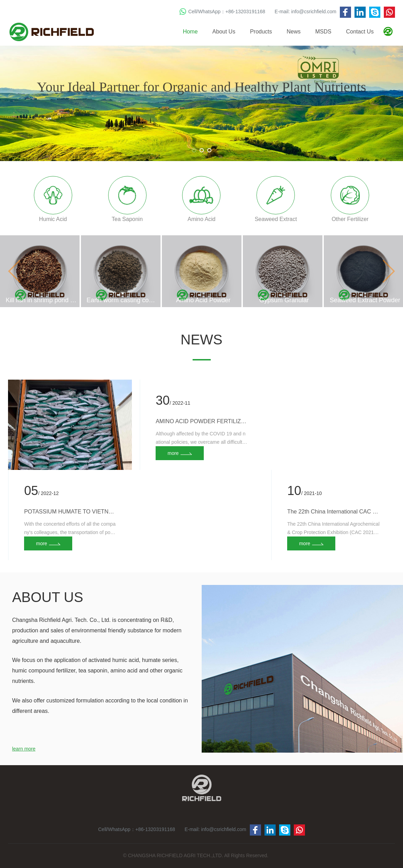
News (294, 32)
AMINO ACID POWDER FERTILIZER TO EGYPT (202, 421)
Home (190, 32)
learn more (24, 749)
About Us (224, 32)
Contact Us (360, 32)
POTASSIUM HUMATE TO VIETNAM (70, 512)
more (42, 543)
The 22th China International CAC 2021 (333, 512)
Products (261, 32)
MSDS (323, 32)
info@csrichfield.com (314, 12)
